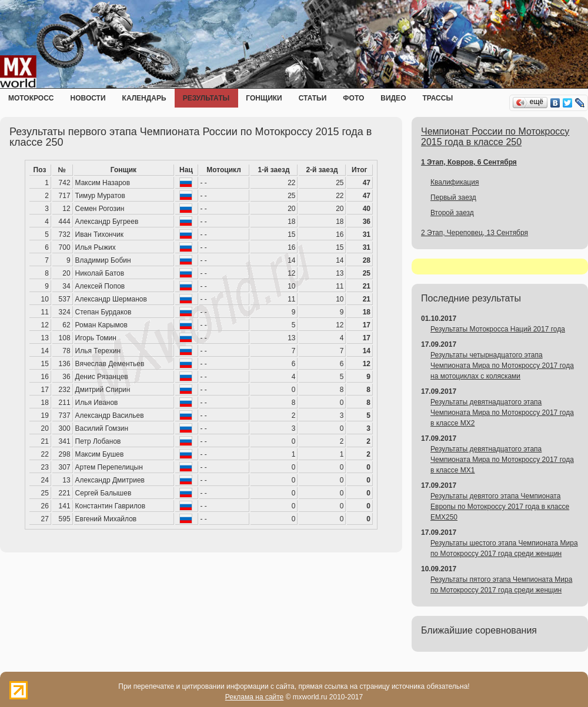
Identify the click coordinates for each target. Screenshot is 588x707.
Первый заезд (453, 197)
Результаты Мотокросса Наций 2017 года (498, 329)
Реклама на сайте (255, 697)
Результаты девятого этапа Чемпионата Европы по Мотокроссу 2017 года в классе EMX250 (500, 507)
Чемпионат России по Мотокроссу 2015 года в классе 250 (495, 137)
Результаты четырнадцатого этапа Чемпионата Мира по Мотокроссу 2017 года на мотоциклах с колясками (502, 366)
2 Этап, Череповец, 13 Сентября (475, 233)
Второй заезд (452, 213)
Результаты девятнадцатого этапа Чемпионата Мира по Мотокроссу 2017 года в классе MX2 (502, 413)
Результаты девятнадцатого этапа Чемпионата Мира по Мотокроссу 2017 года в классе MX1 (502, 460)
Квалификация (455, 182)
